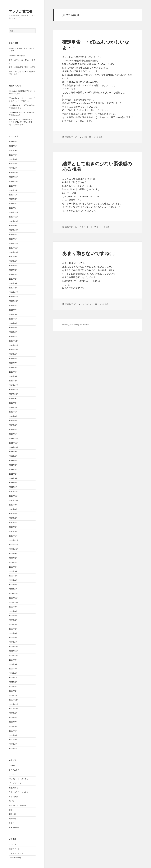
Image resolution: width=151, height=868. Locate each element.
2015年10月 (14, 252)
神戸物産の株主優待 (17, 56)
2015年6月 (13, 270)
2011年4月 (13, 474)
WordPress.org (15, 858)
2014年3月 (13, 328)
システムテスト (15, 770)
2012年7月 (13, 407)
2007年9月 (13, 660)
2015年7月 (13, 266)
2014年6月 (13, 314)
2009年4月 (13, 576)
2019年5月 (13, 199)
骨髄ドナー (13, 823)
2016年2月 (13, 235)
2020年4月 (13, 164)
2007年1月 (13, 695)
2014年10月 (14, 301)
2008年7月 (13, 616)
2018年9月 (13, 226)
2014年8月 (13, 306)
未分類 (12, 801)
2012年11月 (14, 390)
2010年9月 (13, 505)
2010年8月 (13, 509)
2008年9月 (13, 607)
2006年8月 (13, 718)
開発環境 (12, 819)
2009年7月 (13, 562)
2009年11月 (14, 545)
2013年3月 (13, 376)
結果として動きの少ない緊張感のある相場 (97, 166)
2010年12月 (14, 492)
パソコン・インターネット (19, 779)
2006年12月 (14, 700)
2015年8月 (13, 261)
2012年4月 (13, 421)
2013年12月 (14, 341)
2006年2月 (13, 744)
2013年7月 (13, 363)
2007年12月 (14, 647)
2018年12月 (14, 212)
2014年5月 (13, 319)
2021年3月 (13, 142)
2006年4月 (13, 735)
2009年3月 (13, 580)
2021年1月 (13, 146)
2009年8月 (13, 558)
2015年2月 (13, 288)
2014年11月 (14, 297)
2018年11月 (14, 217)
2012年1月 (13, 434)
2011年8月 (13, 456)
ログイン (12, 844)
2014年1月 (13, 337)
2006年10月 (14, 709)
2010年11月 (14, 496)
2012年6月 (13, 412)
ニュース (12, 774)
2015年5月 (13, 274)
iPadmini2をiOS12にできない (21, 91)
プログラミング (15, 783)
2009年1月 (13, 589)
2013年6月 (13, 367)
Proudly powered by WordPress (75, 325)
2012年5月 (13, 416)
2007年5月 (13, 678)
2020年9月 (13, 150)
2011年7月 (13, 461)
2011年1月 (13, 487)
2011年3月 (13, 478)
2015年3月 (13, 283)
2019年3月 (13, 204)
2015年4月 (13, 279)
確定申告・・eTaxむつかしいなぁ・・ (96, 45)
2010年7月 (13, 514)
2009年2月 (13, 585)
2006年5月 (13, 731)
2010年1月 (13, 536)
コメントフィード (16, 853)
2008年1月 (13, 642)
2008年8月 (13, 611)
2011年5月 (13, 469)
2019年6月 (13, 195)
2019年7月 (13, 190)
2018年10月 (14, 221)
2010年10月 (14, 500)
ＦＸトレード (14, 827)
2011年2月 (13, 483)
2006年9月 (13, 713)
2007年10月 (14, 655)
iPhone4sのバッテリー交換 (20, 98)
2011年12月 (14, 438)
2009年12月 (14, 540)
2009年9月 (13, 554)
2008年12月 (14, 594)
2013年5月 (13, 372)
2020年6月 (13, 155)
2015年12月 (14, 243)
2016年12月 (14, 230)
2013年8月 (13, 359)
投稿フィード (14, 849)
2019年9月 (13, 186)
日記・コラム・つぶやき (19, 792)
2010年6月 (13, 518)
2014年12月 (14, 292)
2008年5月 (13, 624)
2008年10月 (14, 602)
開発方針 (12, 814)
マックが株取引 (20, 11)
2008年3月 (13, 633)
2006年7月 (13, 722)
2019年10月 (14, 181)
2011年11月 (14, 443)
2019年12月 (14, 173)
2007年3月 (13, 687)
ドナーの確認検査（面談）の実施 (22, 67)
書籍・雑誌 (13, 797)
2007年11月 (14, 651)
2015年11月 (14, 248)
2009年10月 (14, 549)
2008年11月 (14, 598)
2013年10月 (14, 350)
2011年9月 (13, 452)
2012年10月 (14, 394)
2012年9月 (13, 399)
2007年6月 (13, 673)
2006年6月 (13, 726)
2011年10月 (14, 447)
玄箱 (11, 810)
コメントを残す (98, 137)
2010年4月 (13, 527)
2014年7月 (13, 310)
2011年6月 (13, 465)
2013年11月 (14, 345)
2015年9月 (13, 257)
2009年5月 (13, 571)
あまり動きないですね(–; (88, 253)
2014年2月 (13, 332)
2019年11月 (14, 177)
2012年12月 (14, 385)
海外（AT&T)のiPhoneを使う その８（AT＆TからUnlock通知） (21, 122)
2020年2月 (13, 168)
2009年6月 (13, 567)
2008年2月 (13, 638)
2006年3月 (13, 740)
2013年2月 (13, 381)
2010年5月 (13, 523)
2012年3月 (13, 425)
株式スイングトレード (18, 805)
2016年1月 (13, 239)
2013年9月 (13, 354)
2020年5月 (13, 159)
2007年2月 (13, 691)
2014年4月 (13, 323)
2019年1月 (13, 208)
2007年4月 (13, 682)
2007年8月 (13, 664)
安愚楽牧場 (13, 788)
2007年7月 (13, 669)
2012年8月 (13, 403)
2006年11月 (14, 704)
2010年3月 (13, 531)
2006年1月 (13, 749)
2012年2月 (13, 430)
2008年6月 (13, 620)
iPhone (12, 765)
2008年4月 (13, 629)
